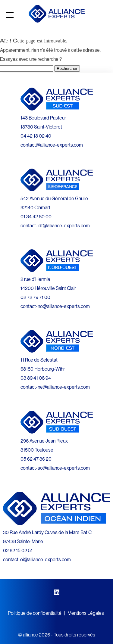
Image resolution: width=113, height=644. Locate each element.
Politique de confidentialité (35, 613)
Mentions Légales (86, 613)
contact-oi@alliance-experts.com (37, 559)
